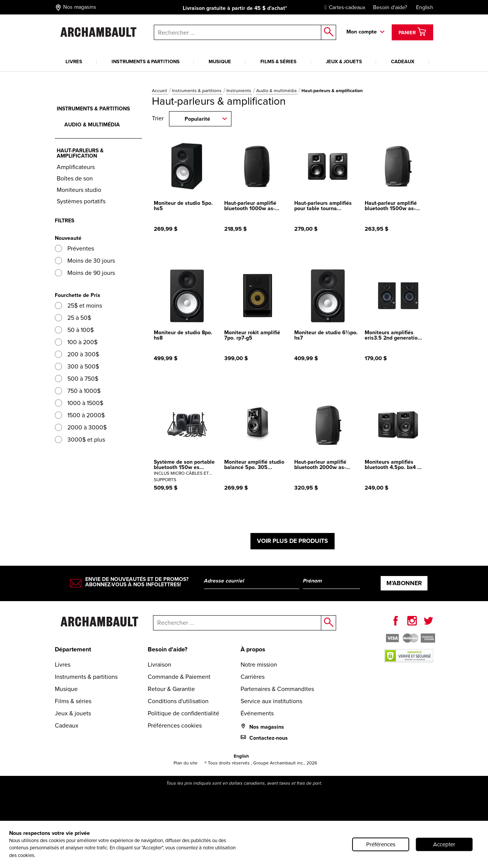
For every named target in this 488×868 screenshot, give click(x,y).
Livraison (159, 665)
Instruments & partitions (146, 61)
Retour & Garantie (171, 689)
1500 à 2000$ (80, 415)
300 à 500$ (77, 366)
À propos (253, 649)
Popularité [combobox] (197, 119)
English (425, 7)
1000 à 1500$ (79, 403)
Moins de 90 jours (85, 273)
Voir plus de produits (293, 541)
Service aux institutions (271, 701)
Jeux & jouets (344, 61)
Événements (257, 713)
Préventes (74, 248)
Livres (74, 61)
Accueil (160, 91)
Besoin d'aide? (390, 7)
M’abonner (404, 583)
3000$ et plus (80, 440)
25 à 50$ (73, 318)
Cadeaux (403, 61)
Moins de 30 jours (85, 261)
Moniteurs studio (79, 190)
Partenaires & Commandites (277, 689)
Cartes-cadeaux (343, 7)
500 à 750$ (77, 379)
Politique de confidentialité (183, 713)
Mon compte (362, 32)
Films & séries (278, 61)
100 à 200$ (76, 342)
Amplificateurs (76, 167)
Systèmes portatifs (81, 201)
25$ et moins (78, 306)
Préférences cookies (175, 725)
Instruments (239, 91)
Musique (220, 61)
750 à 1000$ (78, 391)
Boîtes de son (75, 178)
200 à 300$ (77, 354)
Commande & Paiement (179, 677)
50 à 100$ (74, 330)
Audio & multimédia (277, 91)
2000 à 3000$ (81, 427)
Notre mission (259, 665)
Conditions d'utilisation (178, 701)
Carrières (253, 677)
